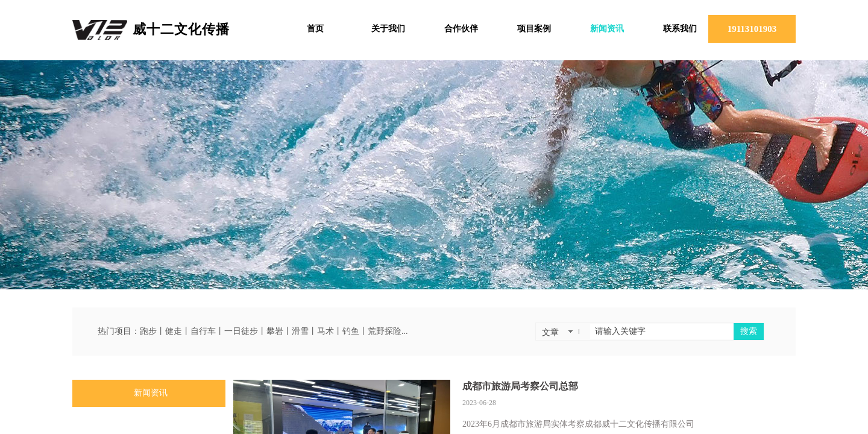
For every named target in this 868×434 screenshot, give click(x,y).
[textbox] (662, 332)
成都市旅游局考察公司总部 (520, 386)
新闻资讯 (151, 393)
